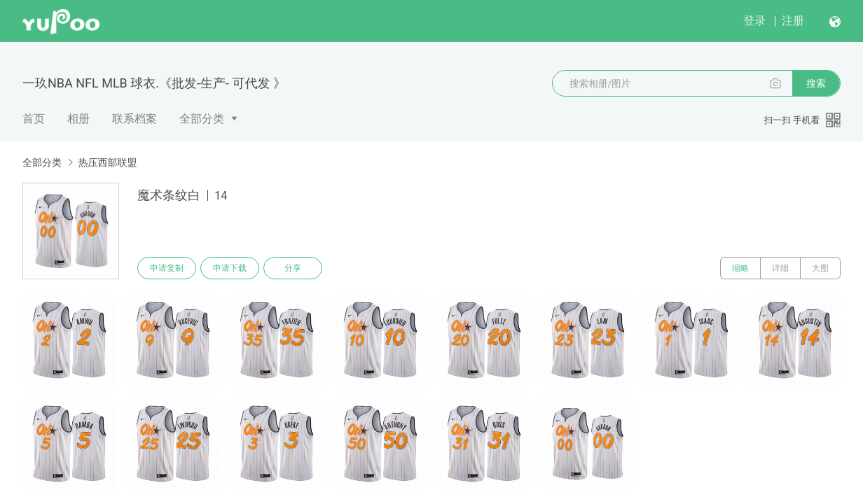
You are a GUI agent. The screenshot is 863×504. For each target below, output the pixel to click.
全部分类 (202, 119)
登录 (754, 21)
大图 (820, 268)
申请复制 (167, 268)
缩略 (740, 268)
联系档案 (134, 119)
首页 (34, 119)
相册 (78, 119)
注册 (793, 21)
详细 (780, 268)
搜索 (816, 83)
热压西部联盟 (107, 162)
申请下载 (230, 268)
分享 (293, 268)
